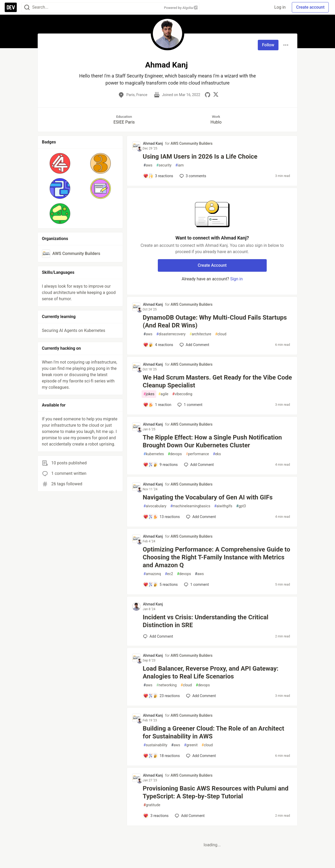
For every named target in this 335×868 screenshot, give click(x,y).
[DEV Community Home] (11, 7)
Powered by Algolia (181, 8)
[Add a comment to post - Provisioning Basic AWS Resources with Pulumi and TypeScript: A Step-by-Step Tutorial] (156, 816)
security (164, 165)
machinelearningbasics (190, 506)
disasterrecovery (171, 334)
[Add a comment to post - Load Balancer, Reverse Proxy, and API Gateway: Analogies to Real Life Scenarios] (161, 696)
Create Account (212, 265)
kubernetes (154, 454)
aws (148, 165)
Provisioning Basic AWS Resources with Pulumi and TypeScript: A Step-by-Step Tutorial (216, 792)
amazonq (152, 574)
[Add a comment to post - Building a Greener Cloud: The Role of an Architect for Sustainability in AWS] (161, 756)
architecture (200, 334)
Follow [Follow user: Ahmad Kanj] (268, 45)
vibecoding (182, 394)
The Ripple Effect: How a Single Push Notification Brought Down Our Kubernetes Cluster (212, 441)
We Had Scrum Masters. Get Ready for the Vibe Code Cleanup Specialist (217, 381)
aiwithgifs (223, 506)
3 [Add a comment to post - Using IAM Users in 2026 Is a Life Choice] (192, 176)
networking (166, 685)
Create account (310, 7)
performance (197, 454)
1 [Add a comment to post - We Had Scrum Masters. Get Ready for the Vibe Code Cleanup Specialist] (189, 405)
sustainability (155, 745)
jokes (149, 394)
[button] (60, 163)
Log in (280, 7)
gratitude (152, 805)
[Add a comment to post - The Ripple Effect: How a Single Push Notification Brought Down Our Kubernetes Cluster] (160, 465)
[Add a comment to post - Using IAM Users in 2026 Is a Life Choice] (158, 176)
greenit (191, 745)
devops (175, 454)
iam (180, 165)
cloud (221, 334)
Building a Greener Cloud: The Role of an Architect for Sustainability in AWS (213, 732)
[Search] (27, 7)
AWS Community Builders (192, 143)
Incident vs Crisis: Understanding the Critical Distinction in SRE (205, 621)
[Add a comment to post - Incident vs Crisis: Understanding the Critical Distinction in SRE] (158, 636)
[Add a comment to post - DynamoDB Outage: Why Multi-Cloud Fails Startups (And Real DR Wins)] (158, 345)
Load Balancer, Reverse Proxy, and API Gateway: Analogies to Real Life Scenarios (211, 672)
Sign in (236, 279)
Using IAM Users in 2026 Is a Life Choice (200, 157)
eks (217, 454)
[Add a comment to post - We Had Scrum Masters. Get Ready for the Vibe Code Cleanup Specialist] (157, 405)
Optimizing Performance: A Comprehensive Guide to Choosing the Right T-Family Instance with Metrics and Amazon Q (216, 557)
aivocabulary (155, 506)
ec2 (169, 574)
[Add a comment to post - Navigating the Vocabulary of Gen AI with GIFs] (161, 517)
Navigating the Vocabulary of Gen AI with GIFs (208, 497)
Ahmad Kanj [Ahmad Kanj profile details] (153, 143)
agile (163, 394)
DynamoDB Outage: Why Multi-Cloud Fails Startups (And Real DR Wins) (215, 321)
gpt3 (241, 506)
